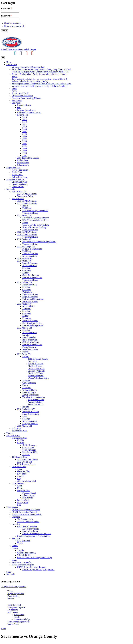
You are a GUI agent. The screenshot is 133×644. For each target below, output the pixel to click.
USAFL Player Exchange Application (38, 569)
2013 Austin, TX (24, 304)
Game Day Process (31, 275)
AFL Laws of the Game (27, 526)
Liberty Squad (28, 495)
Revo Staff (22, 474)
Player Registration (20, 170)
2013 (25, 120)
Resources (16, 538)
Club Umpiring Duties (32, 323)
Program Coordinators (27, 110)
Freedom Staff (23, 500)
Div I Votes (33, 361)
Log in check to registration (14, 587)
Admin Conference (31, 395)
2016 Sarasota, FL (25, 258)
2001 (25, 146)
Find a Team (17, 172)
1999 (25, 151)
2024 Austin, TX (19, 191)
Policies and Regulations (33, 299)
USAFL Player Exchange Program (32, 567)
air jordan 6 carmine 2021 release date (28, 67)
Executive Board (24, 105)
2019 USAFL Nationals (27, 234)
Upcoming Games (19, 184)
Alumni (20, 476)
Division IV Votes (35, 373)
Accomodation (29, 306)
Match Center (13, 624)
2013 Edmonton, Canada (28, 459)
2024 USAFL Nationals (27, 194)
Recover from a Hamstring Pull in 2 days (35, 558)
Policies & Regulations (32, 249)
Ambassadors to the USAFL (29, 112)
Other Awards (23, 165)
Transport (27, 309)
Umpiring (27, 318)
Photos (25, 222)
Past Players (28, 498)
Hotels (25, 206)
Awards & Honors (30, 301)
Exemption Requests (16, 607)
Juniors (15, 546)
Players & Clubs (13, 167)
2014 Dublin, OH (25, 282)
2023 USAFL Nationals (27, 201)
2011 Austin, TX (24, 354)
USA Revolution (19, 467)
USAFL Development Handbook (26, 510)
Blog (19, 479)
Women (10, 433)
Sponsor (11, 598)
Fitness (15, 548)
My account (13, 610)
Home (9, 62)
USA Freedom (18, 483)
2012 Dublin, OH (25, 462)
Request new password (14, 26)
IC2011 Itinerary (29, 445)
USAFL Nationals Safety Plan (35, 220)
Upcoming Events (19, 182)
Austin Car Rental (35, 404)
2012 (25, 122)
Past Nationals (18, 199)
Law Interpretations (31, 529)
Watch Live (27, 292)
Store (9, 572)
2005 (25, 136)
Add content (13, 612)
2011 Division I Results (38, 359)
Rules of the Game (20, 177)
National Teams (13, 435)
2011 (24, 124)
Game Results (18, 187)
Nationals (10, 189)
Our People (17, 103)
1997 (25, 155)
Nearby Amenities (30, 424)
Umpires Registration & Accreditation (33, 536)
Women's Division (36, 376)
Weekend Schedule (31, 412)
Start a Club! (17, 175)
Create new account (13, 23)
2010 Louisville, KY (26, 409)
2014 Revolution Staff (27, 481)
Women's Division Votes (38, 378)
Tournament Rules (25, 196)
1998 (25, 153)
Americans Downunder (22, 562)
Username (6, 8)
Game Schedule (29, 383)
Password (6, 16)
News (14, 91)
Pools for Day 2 (29, 392)
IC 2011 (20, 443)
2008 (25, 129)
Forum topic (19, 615)
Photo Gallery (13, 596)
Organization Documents (22, 96)
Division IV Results (36, 371)
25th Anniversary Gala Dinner (35, 211)
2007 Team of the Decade (28, 158)
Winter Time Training (26, 553)
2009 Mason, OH (24, 426)
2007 (25, 132)
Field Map (27, 208)
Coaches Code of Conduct (28, 522)
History (20, 488)
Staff (19, 108)
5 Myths (21, 550)
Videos (20, 543)
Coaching (16, 517)
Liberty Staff (23, 502)
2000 (25, 148)
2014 (25, 117)
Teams (10, 591)
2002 (25, 144)
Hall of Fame (23, 160)
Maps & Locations (30, 263)
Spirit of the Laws (30, 531)
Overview (27, 270)
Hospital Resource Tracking (34, 227)
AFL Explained (24, 541)
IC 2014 (21, 440)
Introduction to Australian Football (27, 514)
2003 (25, 141)
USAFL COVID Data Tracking (36, 225)
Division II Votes (35, 366)
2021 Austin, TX (24, 215)
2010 (25, 127)
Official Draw (28, 447)
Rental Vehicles (29, 337)
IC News (26, 455)
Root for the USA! (30, 452)
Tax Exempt (17, 100)
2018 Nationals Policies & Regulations (39, 242)
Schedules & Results (15, 179)
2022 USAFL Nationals (27, 203)
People (17, 617)
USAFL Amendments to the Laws (37, 534)
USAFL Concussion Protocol (24, 512)
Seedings (26, 419)
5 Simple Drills (24, 555)
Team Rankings (29, 450)
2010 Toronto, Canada (27, 464)
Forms (25, 385)
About (14, 88)
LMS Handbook (14, 605)
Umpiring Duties (30, 390)
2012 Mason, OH (24, 328)
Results (26, 356)
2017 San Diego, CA (26, 246)
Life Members (23, 163)
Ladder (25, 273)
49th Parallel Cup (19, 457)
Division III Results (36, 368)
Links (14, 560)
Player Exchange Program (23, 565)
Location (26, 335)
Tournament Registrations (19, 622)
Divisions (26, 388)
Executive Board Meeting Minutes (26, 98)
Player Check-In (29, 347)
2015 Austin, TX (24, 261)
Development (12, 507)
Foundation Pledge (22, 619)
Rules (25, 416)
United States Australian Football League (19, 49)
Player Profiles (23, 471)
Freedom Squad (29, 493)
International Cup (19, 438)
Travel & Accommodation (34, 397)
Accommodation (30, 256)
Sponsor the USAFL (20, 93)
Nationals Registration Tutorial (36, 218)
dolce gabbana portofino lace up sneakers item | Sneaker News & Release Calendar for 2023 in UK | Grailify (39, 80)
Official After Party (31, 342)
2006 (25, 134)
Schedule (26, 268)
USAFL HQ (12, 65)
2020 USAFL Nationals (27, 232)
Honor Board (23, 115)
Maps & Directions (36, 400)
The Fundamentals (25, 519)
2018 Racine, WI (24, 239)
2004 (25, 139)
